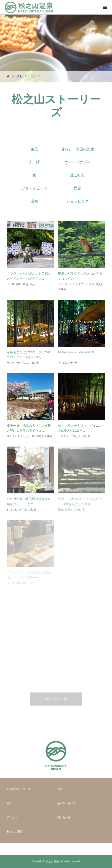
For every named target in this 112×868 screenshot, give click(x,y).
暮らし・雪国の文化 (78, 149)
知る (60, 789)
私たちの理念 (15, 832)
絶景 (34, 149)
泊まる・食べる (67, 803)
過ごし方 (78, 175)
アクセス (12, 817)
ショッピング (78, 201)
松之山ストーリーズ (19, 789)
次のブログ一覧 (56, 699)
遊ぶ (9, 803)
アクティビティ (34, 188)
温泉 (34, 201)
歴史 (78, 188)
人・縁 (34, 162)
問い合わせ (64, 817)
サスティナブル (78, 162)
